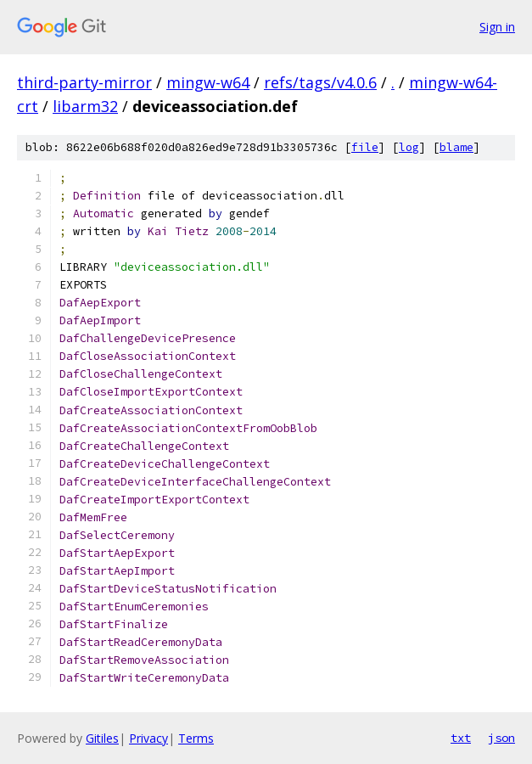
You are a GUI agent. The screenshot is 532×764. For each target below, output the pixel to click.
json (501, 738)
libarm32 (85, 106)
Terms (196, 738)
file (365, 147)
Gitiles (102, 738)
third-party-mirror (84, 82)
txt (461, 738)
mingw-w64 (208, 82)
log (409, 147)
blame (456, 147)
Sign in (497, 27)
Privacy (148, 738)
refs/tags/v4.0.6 (320, 82)
